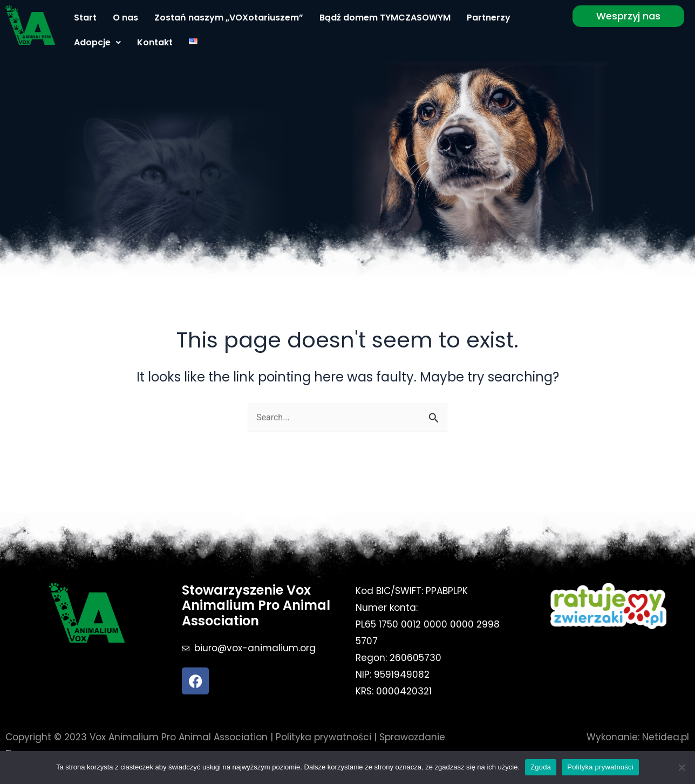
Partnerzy (489, 18)
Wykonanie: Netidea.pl (638, 737)
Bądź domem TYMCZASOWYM (385, 18)
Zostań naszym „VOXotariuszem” (229, 18)
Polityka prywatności (323, 737)
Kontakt (155, 42)
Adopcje (97, 42)
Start (85, 18)
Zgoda (541, 767)
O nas (125, 18)
